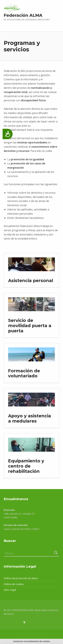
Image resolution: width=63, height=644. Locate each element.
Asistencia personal (31, 281)
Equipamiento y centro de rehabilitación (26, 466)
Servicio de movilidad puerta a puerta (30, 325)
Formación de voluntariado (24, 373)
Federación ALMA (23, 15)
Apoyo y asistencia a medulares (30, 418)
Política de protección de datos (21, 578)
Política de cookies (14, 584)
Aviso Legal (10, 590)
